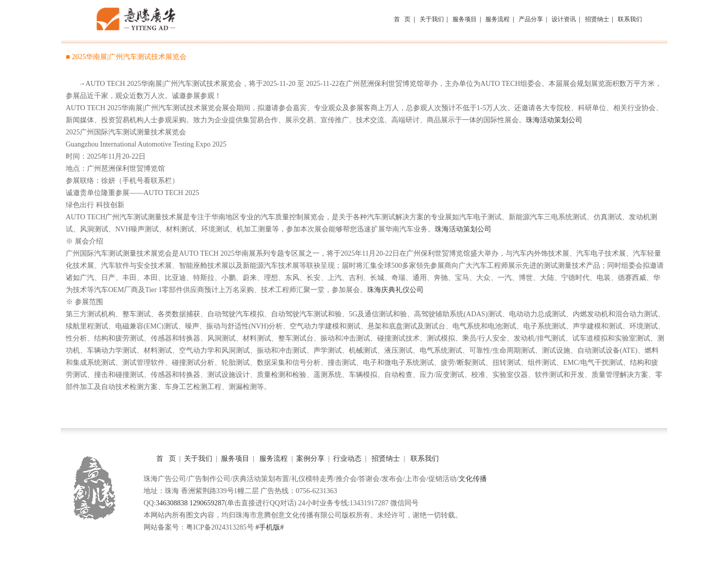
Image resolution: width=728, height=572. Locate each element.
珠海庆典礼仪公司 (395, 290)
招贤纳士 (386, 459)
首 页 (166, 459)
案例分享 (310, 459)
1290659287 (207, 503)
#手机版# (269, 527)
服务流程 (274, 459)
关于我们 (198, 459)
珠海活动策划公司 (554, 120)
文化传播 (473, 479)
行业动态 (347, 459)
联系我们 (425, 459)
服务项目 (235, 459)
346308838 (172, 503)
